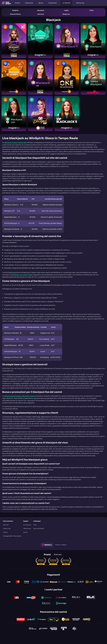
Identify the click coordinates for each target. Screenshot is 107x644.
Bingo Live (66, 14)
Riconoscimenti (39, 529)
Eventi (25, 532)
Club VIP (67, 3)
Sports (41, 3)
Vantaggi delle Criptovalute (12, 536)
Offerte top (80, 3)
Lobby (66, 10)
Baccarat (41, 14)
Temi (35, 525)
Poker (92, 10)
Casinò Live (29, 3)
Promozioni (53, 3)
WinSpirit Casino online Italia (16, 143)
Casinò (17, 3)
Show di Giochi (15, 14)
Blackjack (41, 10)
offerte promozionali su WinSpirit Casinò (20, 396)
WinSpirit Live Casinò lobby (22, 275)
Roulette (15, 10)
